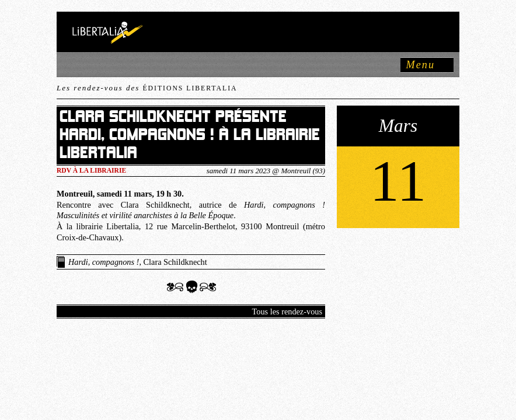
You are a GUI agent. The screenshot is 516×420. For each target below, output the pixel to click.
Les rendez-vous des (147, 88)
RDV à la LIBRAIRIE (91, 171)
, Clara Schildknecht (138, 262)
